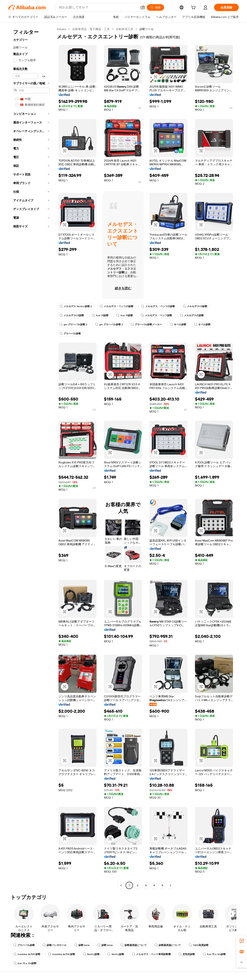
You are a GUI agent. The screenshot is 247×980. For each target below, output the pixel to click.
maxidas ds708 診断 (27, 954)
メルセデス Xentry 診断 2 (76, 306)
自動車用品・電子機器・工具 (91, 29)
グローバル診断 (70, 334)
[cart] (194, 8)
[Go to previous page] (121, 885)
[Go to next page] (170, 885)
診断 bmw (82, 945)
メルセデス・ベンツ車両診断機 (151, 954)
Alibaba (61, 29)
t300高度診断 (199, 945)
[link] (242, 941)
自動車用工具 (125, 29)
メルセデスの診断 (192, 315)
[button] (143, 7)
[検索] (155, 7)
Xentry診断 (91, 954)
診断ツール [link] (147, 29)
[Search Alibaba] (98, 7)
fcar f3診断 (100, 315)
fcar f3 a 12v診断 (214, 954)
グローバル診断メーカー (146, 324)
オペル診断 (178, 324)
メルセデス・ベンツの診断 (117, 306)
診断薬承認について (134, 945)
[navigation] (31, 458)
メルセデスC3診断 (195, 306)
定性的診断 (187, 954)
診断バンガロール (55, 945)
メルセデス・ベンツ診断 (156, 315)
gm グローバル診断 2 (73, 324)
